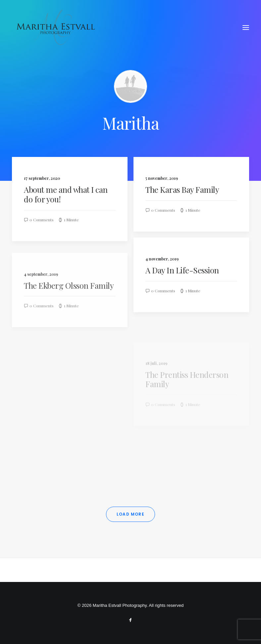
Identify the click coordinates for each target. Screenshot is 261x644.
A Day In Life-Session (182, 270)
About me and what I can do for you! (66, 194)
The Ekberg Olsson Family (69, 303)
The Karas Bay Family (182, 189)
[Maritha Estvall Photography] (55, 28)
